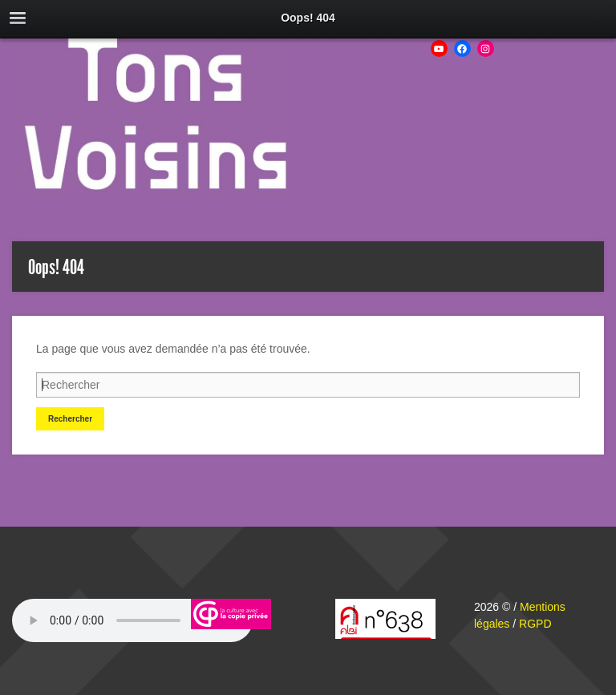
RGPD (535, 624)
